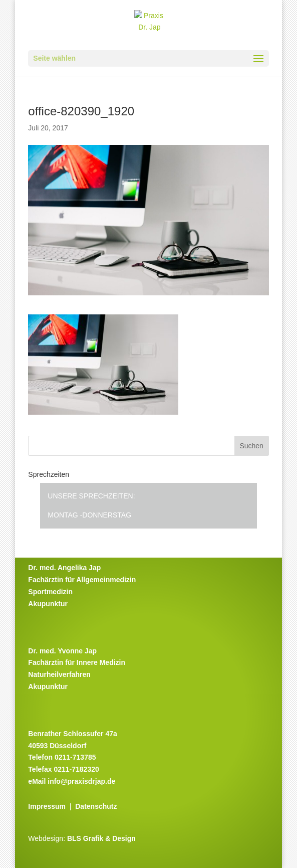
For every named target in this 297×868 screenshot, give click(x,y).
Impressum (47, 806)
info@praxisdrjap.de (81, 781)
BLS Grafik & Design (101, 838)
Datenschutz (96, 806)
